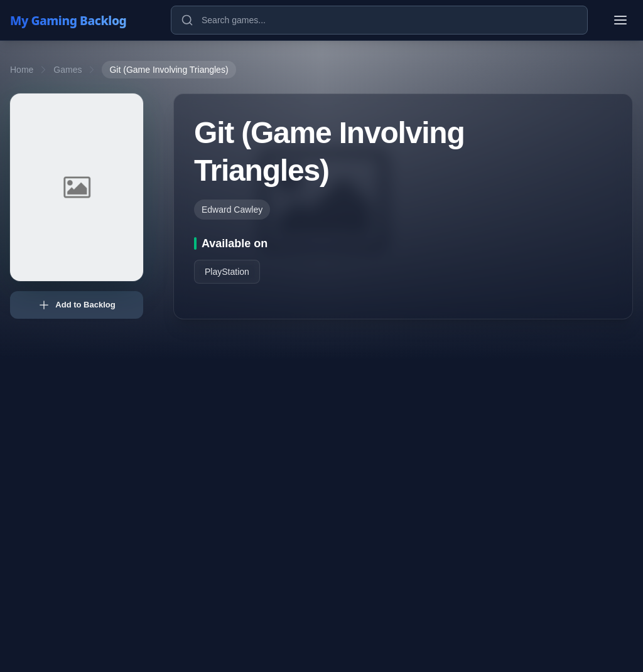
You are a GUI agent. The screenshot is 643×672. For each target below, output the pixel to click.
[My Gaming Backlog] (80, 20)
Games (68, 70)
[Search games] (379, 20)
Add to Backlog (76, 305)
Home (22, 70)
